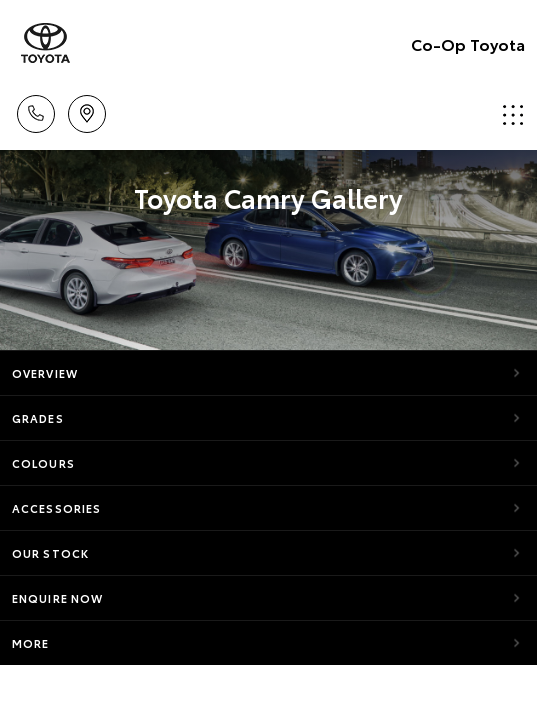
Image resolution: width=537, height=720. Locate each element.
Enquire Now (57, 598)
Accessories (56, 508)
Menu (513, 114)
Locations (87, 110)
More (30, 643)
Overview (45, 373)
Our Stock (50, 553)
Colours (43, 463)
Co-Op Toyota (468, 43)
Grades (38, 418)
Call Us (36, 110)
